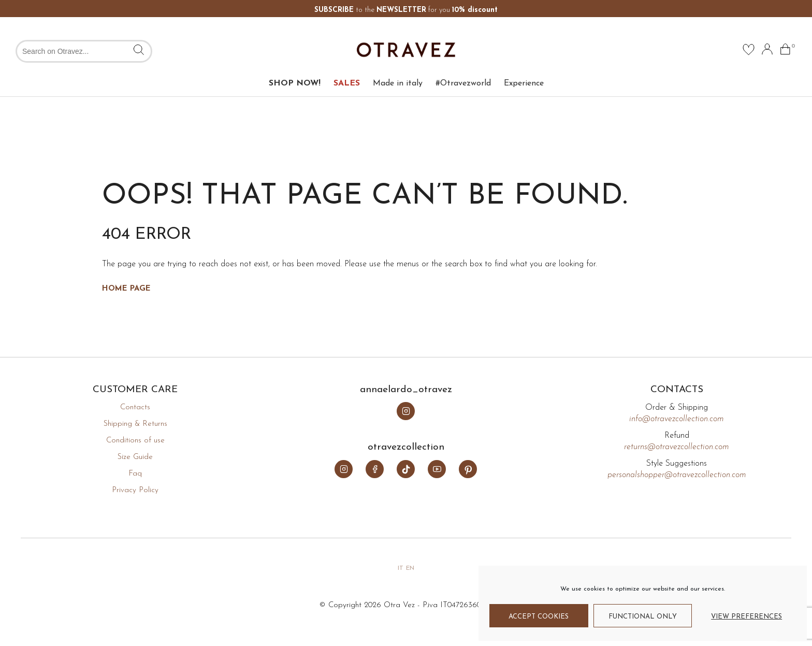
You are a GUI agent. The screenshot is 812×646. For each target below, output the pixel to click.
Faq (135, 474)
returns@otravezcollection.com (677, 447)
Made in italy (398, 83)
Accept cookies (539, 617)
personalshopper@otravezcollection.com (677, 475)
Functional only (643, 617)
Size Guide (135, 457)
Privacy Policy (135, 490)
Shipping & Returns (135, 424)
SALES (347, 83)
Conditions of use (135, 441)
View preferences (746, 617)
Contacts (135, 407)
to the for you (406, 10)
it (401, 568)
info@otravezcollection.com (677, 419)
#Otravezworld (463, 83)
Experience (524, 83)
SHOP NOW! (295, 83)
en (410, 568)
